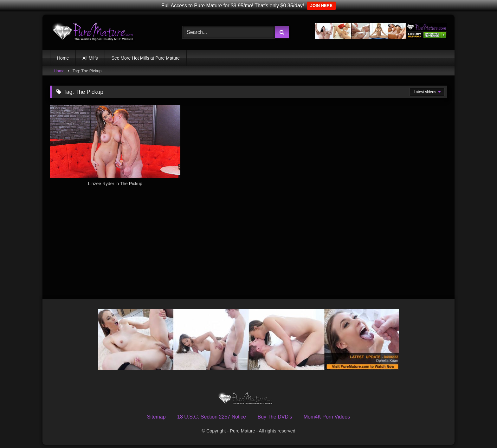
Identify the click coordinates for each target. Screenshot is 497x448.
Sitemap (156, 417)
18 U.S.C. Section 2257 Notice (212, 417)
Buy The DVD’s (275, 417)
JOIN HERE (321, 6)
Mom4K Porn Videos (327, 417)
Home (63, 58)
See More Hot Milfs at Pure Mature (146, 58)
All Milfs (90, 58)
